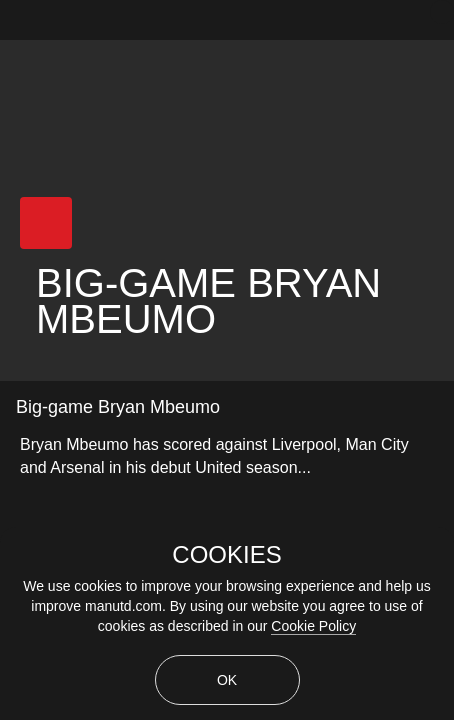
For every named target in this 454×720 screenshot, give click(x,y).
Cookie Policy (313, 626)
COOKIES (226, 555)
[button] (46, 223)
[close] (442, 12)
